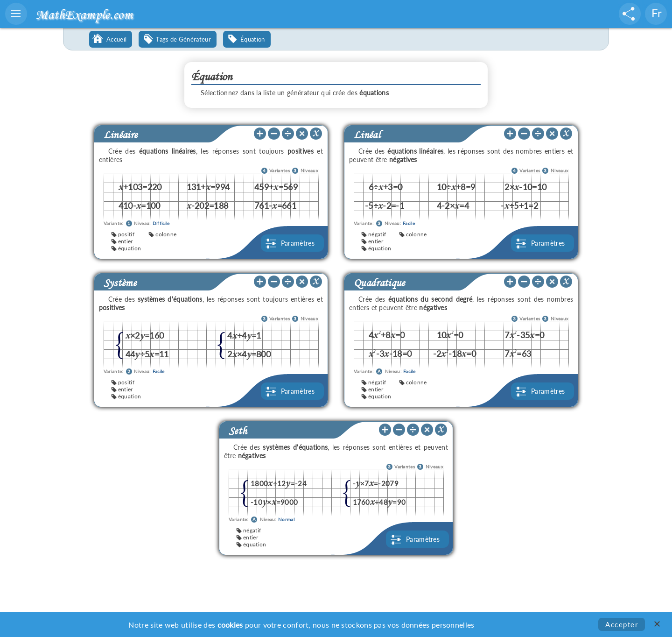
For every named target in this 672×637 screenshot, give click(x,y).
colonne (166, 234)
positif (126, 234)
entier (126, 241)
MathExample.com (84, 14)
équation (129, 248)
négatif (377, 234)
